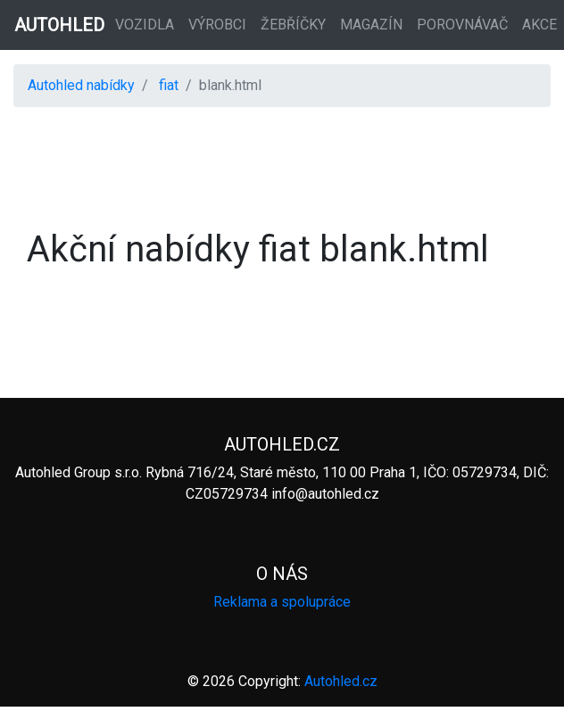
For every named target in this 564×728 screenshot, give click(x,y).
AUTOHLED (59, 25)
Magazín (371, 25)
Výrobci (217, 25)
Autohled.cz (341, 681)
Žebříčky (293, 25)
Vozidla (145, 25)
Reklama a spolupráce (282, 602)
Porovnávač (462, 25)
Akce (539, 25)
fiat (169, 85)
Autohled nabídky (81, 85)
